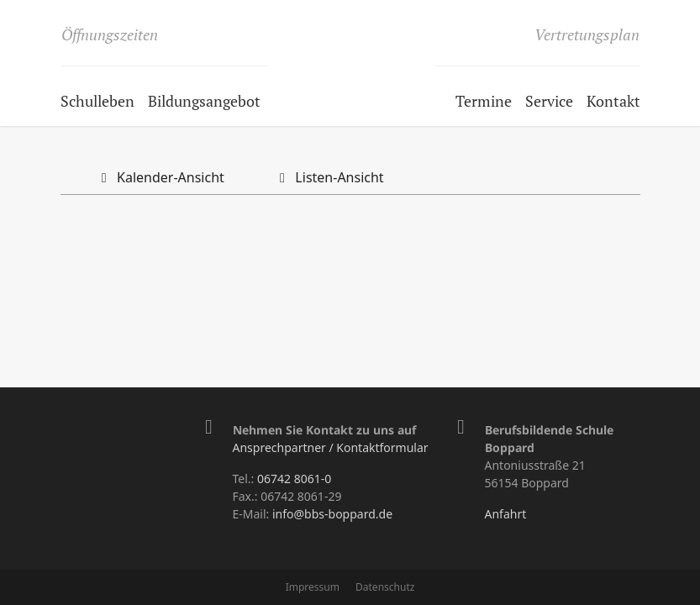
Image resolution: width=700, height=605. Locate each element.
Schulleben (97, 101)
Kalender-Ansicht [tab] (160, 177)
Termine (484, 101)
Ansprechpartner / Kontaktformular (331, 447)
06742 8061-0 (294, 479)
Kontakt (613, 101)
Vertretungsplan (587, 34)
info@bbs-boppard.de (332, 514)
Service (549, 101)
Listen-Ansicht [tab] (329, 177)
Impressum (313, 587)
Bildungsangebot (204, 101)
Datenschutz (385, 587)
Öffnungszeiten (110, 34)
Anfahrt (506, 514)
